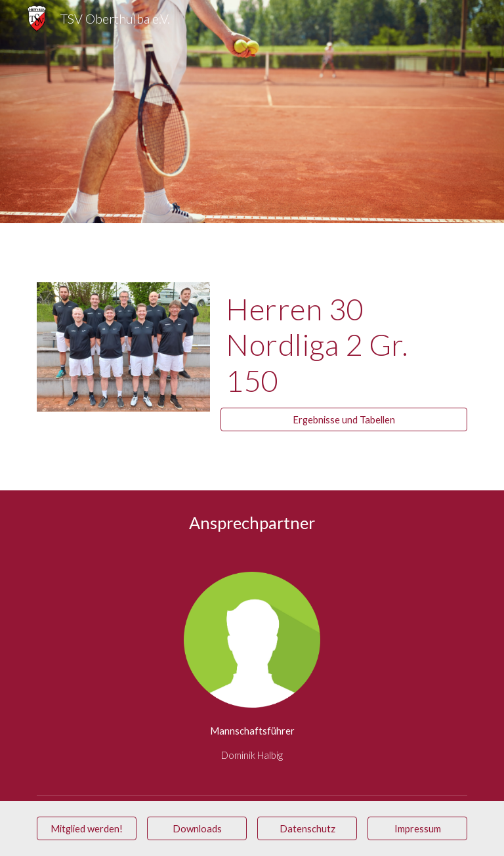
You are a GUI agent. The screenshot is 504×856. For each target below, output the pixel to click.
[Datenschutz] (307, 828)
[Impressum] (417, 828)
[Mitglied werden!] (86, 828)
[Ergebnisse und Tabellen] (344, 419)
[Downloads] (197, 828)
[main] (344, 345)
